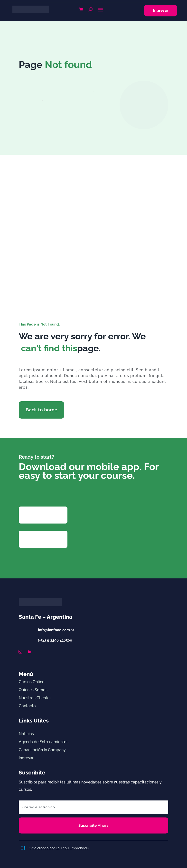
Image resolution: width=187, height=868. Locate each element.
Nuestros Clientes (35, 698)
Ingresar (161, 10)
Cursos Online (32, 682)
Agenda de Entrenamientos (44, 742)
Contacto (27, 706)
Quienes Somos (33, 690)
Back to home (41, 410)
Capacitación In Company (42, 750)
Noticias (26, 734)
